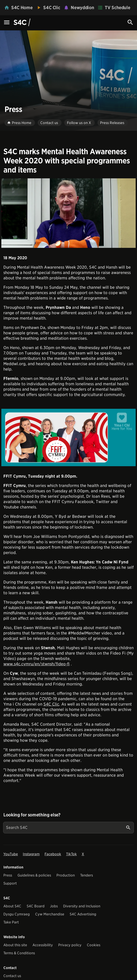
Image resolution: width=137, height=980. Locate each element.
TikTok (71, 854)
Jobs (54, 906)
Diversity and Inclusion (82, 906)
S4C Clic (51, 704)
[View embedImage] (68, 213)
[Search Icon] (130, 22)
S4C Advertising (83, 914)
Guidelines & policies (34, 875)
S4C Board (36, 906)
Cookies (94, 945)
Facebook (53, 854)
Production (66, 875)
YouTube (11, 854)
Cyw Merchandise (50, 914)
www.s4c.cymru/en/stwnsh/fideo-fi (36, 664)
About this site (15, 945)
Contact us (12, 976)
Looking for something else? (32, 815)
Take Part (11, 922)
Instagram (31, 854)
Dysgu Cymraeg (17, 914)
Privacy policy (70, 945)
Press (8, 875)
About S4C (12, 906)
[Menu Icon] (7, 23)
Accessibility (43, 945)
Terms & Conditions (19, 953)
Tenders (87, 875)
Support (10, 883)
